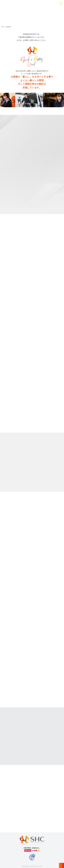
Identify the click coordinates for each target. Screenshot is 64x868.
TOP (3, 27)
